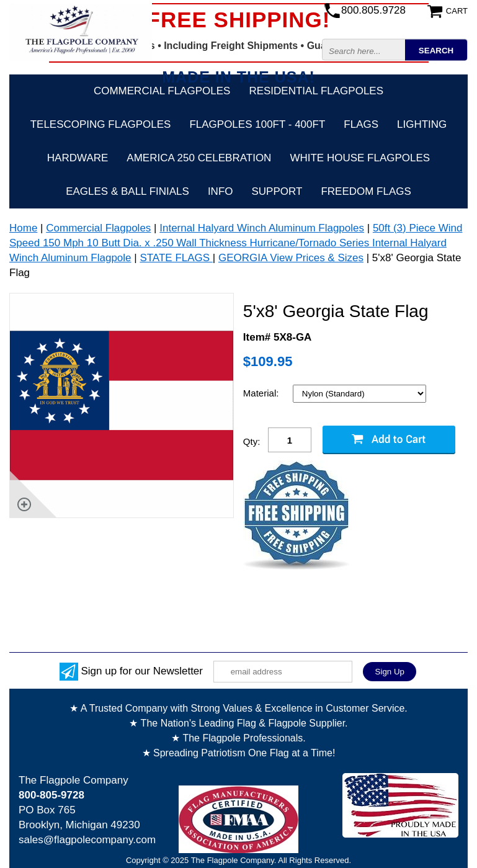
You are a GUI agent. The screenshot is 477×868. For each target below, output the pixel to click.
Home (23, 228)
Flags (361, 124)
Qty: (252, 441)
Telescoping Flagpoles (101, 124)
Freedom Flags (366, 191)
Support (277, 191)
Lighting (422, 124)
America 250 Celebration (199, 158)
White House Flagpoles (360, 158)
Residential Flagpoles (316, 91)
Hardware (78, 158)
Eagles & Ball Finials (127, 191)
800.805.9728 (373, 10)
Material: (262, 393)
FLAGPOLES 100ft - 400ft (257, 124)
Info (221, 191)
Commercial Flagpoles (162, 91)
